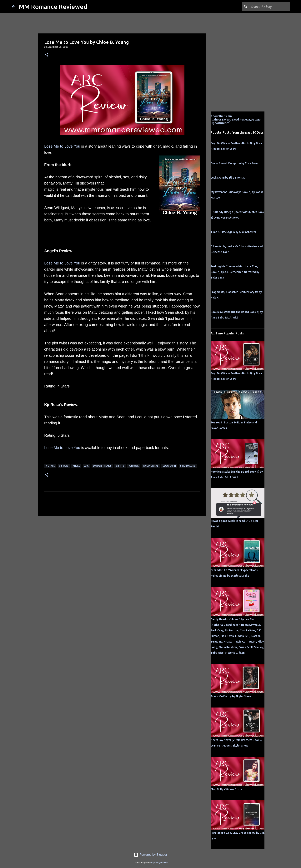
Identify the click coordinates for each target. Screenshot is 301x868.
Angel (76, 466)
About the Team (221, 116)
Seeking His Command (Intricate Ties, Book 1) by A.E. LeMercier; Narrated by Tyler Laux (235, 272)
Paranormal (151, 466)
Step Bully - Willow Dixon (226, 789)
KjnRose (134, 466)
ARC (86, 466)
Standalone (188, 466)
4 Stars (50, 466)
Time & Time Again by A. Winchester (233, 232)
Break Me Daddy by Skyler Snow (231, 696)
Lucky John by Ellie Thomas (228, 178)
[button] (47, 55)
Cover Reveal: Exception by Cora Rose (234, 163)
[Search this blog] (270, 7)
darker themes (102, 466)
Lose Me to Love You (62, 146)
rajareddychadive (159, 863)
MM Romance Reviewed (53, 7)
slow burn (169, 466)
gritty (120, 466)
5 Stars (64, 466)
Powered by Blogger (150, 855)
